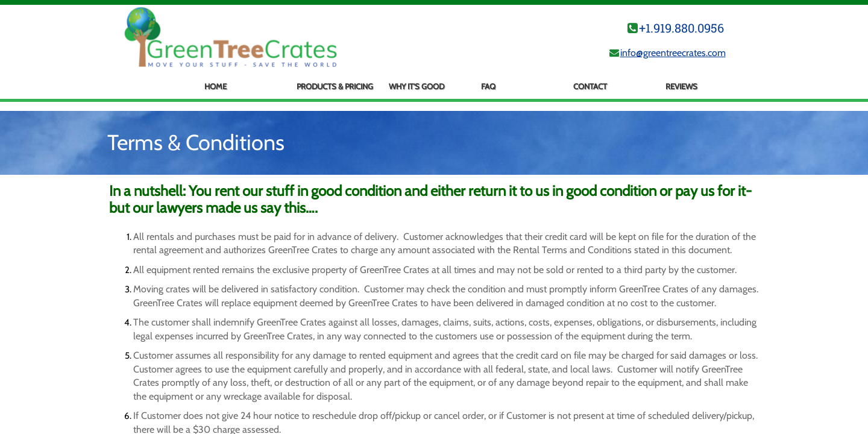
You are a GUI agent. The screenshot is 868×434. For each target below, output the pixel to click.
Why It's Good (417, 86)
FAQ (488, 86)
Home (215, 86)
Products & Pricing (335, 86)
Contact (590, 86)
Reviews (681, 86)
